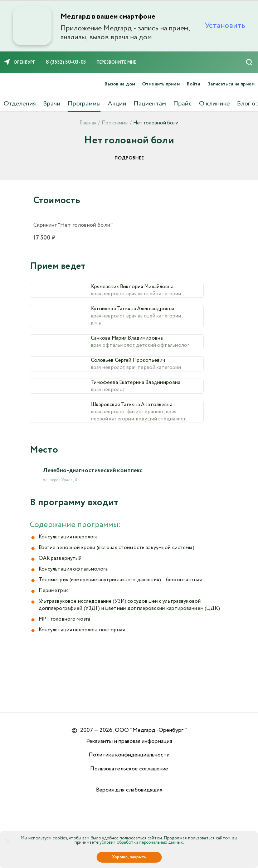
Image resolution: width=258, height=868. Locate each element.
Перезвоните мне (116, 62)
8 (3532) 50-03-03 (66, 62)
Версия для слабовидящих (129, 790)
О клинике (214, 104)
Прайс (182, 104)
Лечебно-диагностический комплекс (93, 535)
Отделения (20, 104)
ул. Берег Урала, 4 (60, 544)
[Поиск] (249, 62)
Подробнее (129, 158)
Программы (84, 104)
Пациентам (150, 104)
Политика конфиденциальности (129, 755)
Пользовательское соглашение (129, 769)
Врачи (52, 104)
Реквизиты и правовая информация (129, 741)
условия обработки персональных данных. (142, 842)
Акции (117, 104)
